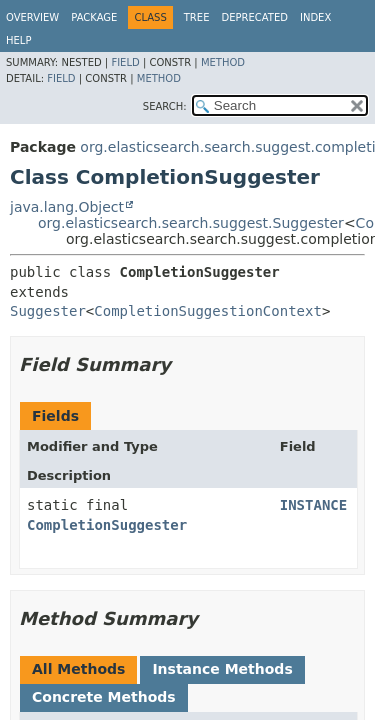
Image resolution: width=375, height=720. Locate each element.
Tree (197, 17)
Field (125, 62)
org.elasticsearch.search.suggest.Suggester (191, 223)
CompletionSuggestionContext (208, 311)
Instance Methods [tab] (222, 669)
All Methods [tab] (78, 669)
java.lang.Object (67, 207)
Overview (32, 17)
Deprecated (254, 17)
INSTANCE (313, 505)
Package (94, 17)
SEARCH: (165, 106)
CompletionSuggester (107, 525)
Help (18, 40)
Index (315, 17)
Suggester (48, 311)
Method (223, 62)
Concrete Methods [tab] (104, 697)
